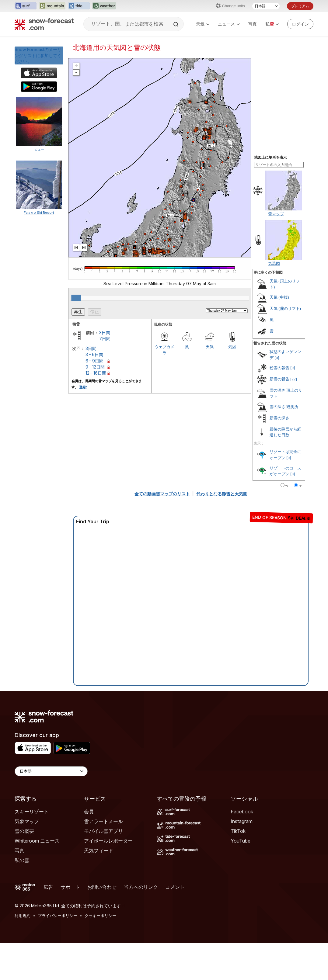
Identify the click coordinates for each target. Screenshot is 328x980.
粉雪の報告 (279, 368)
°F (300, 486)
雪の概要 (24, 831)
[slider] (76, 298)
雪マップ (276, 214)
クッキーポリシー (100, 916)
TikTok (238, 831)
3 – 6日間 (94, 354)
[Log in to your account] (300, 24)
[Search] (176, 24)
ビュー (39, 149)
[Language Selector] (51, 771)
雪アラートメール (103, 821)
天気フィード (99, 850)
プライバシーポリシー (58, 916)
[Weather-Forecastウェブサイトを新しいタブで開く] (104, 6)
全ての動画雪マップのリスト (162, 494)
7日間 (105, 339)
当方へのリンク (141, 887)
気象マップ (27, 821)
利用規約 (23, 916)
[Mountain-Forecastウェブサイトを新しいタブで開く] (52, 6)
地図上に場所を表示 (270, 158)
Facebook (242, 812)
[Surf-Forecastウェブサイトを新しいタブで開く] (26, 6)
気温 (232, 347)
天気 (203, 24)
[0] (277, 358)
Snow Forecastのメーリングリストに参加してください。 (38, 55)
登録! (83, 387)
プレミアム (300, 6)
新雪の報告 (279, 379)
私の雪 (22, 860)
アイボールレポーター (108, 841)
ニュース (229, 24)
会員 (89, 812)
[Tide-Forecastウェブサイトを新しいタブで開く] (79, 6)
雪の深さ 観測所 (284, 407)
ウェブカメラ (164, 350)
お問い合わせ (102, 887)
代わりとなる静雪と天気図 (222, 494)
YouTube (241, 841)
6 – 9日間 (94, 361)
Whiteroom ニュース (37, 841)
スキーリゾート (32, 812)
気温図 (274, 263)
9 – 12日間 (95, 367)
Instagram (242, 821)
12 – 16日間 (96, 373)
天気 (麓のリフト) (285, 308)
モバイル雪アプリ (103, 831)
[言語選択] (266, 6)
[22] (294, 379)
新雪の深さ (279, 418)
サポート (70, 887)
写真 (253, 24)
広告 (48, 887)
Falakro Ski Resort (39, 213)
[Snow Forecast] (44, 24)
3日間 (105, 332)
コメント (175, 887)
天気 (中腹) (279, 297)
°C (287, 486)
